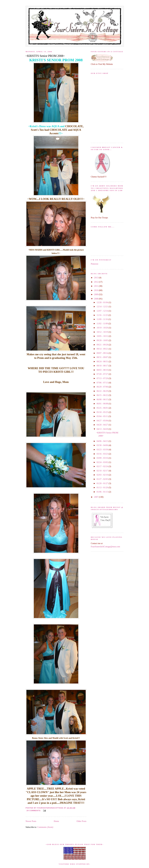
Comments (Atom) (45, 827)
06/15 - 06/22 (103, 395)
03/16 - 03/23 (103, 454)
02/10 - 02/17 (103, 471)
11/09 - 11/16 (103, 319)
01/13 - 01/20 (103, 487)
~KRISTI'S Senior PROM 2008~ (45, 56)
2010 (97, 290)
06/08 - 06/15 (103, 399)
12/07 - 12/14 (103, 311)
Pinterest (95, 264)
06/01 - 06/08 (103, 404)
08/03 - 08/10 (103, 370)
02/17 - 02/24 (103, 466)
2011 (97, 286)
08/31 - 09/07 (103, 357)
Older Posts (81, 821)
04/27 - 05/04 (103, 421)
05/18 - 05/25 (103, 412)
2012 (97, 282)
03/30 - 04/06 (103, 445)
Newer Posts (31, 821)
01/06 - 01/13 (103, 492)
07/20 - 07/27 (103, 374)
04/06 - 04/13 (103, 441)
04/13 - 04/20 (103, 429)
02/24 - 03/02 (103, 462)
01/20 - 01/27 (103, 483)
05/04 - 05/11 (103, 416)
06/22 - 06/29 (103, 391)
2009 (97, 294)
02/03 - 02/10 (103, 475)
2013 (97, 278)
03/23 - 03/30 (103, 450)
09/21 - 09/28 (103, 345)
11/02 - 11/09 (103, 324)
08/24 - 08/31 (103, 361)
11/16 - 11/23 (103, 315)
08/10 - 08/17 (103, 366)
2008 (97, 299)
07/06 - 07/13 (103, 383)
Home (56, 821)
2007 (97, 497)
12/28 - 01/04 (103, 302)
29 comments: (34, 811)
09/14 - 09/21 (103, 349)
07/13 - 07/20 (103, 378)
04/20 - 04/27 (103, 425)
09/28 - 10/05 (103, 340)
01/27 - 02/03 (103, 479)
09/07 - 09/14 (103, 353)
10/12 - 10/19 (103, 332)
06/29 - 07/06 (103, 387)
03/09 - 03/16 (103, 458)
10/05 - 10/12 (103, 336)
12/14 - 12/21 (103, 307)
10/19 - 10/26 (103, 328)
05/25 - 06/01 (103, 408)
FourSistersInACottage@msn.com (105, 547)
